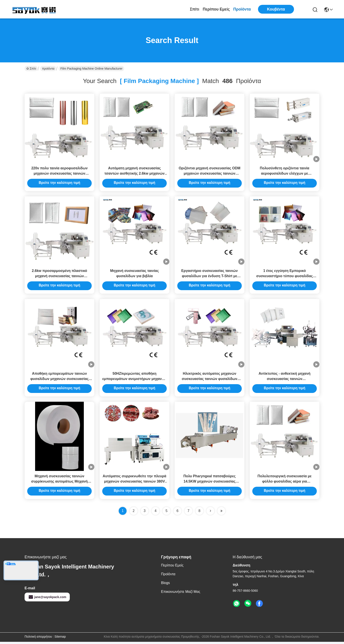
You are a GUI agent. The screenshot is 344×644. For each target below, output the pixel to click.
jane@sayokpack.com (47, 599)
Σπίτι (195, 9)
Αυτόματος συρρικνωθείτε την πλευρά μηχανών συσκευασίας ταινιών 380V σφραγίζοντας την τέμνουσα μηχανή (134, 484)
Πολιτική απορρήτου (38, 639)
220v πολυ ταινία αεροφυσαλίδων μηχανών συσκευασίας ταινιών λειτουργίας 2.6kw (60, 174)
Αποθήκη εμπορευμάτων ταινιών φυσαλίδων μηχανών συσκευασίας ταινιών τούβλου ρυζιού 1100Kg (59, 380)
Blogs (165, 585)
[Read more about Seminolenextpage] (210, 513)
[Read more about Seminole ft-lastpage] (221, 513)
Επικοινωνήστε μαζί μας (181, 594)
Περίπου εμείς (216, 9)
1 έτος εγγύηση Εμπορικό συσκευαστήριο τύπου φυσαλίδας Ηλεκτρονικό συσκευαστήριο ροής (285, 277)
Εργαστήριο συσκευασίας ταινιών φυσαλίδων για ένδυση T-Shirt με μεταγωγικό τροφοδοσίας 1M (209, 277)
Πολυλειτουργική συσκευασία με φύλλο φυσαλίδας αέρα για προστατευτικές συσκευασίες (285, 484)
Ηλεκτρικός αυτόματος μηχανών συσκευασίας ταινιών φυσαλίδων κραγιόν (209, 380)
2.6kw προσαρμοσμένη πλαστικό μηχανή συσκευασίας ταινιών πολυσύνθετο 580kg (59, 277)
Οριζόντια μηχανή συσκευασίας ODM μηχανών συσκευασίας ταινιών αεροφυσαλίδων (209, 174)
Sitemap (60, 639)
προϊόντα (242, 9)
